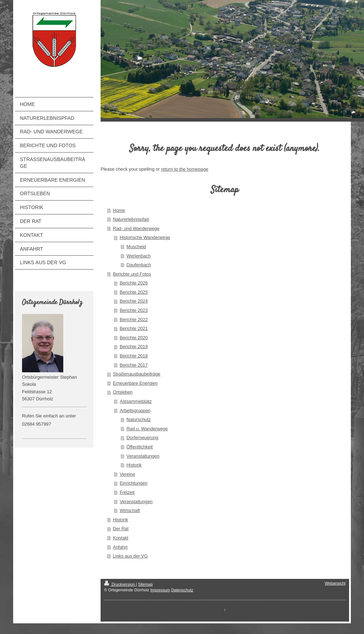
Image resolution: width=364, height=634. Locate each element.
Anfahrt (120, 547)
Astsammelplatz (136, 401)
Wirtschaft (130, 510)
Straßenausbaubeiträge (136, 374)
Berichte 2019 (134, 347)
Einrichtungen (134, 483)
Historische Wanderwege (145, 237)
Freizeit (127, 492)
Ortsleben (122, 392)
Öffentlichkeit (140, 447)
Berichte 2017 (134, 365)
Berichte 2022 (134, 319)
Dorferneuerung (143, 438)
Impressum (160, 590)
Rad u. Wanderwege (147, 429)
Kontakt (120, 538)
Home (119, 210)
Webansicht (335, 583)
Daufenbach (139, 265)
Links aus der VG (130, 556)
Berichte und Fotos (132, 274)
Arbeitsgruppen (135, 411)
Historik (134, 465)
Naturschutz (139, 419)
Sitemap (145, 584)
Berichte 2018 (134, 356)
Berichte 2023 (134, 310)
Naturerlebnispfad (131, 219)
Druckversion (120, 584)
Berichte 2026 (134, 283)
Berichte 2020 (134, 338)
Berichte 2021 (134, 328)
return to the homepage (185, 169)
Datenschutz (182, 590)
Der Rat (121, 529)
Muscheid (136, 247)
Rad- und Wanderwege (136, 228)
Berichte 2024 (134, 301)
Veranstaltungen (143, 456)
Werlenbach (139, 256)
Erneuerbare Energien (135, 383)
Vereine (127, 474)
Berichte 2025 (134, 292)
